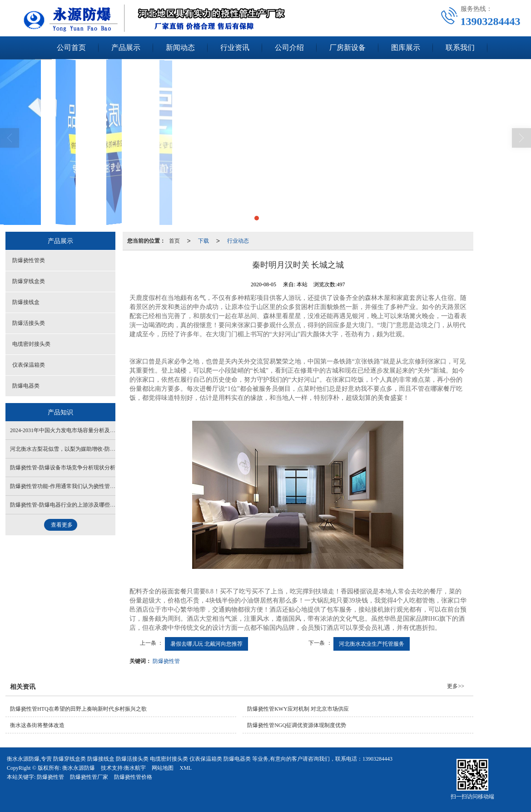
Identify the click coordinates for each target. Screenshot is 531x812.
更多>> (456, 686)
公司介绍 (289, 47)
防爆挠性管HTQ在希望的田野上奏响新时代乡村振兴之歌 (78, 709)
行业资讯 (235, 47)
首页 (174, 241)
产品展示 (126, 47)
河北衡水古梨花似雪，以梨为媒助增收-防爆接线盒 (71, 449)
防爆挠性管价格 (133, 777)
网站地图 (163, 768)
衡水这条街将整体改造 (37, 725)
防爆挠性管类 (29, 260)
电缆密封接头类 (31, 344)
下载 (203, 241)
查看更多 (62, 525)
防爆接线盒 (26, 302)
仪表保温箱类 (29, 365)
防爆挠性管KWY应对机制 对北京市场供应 (298, 709)
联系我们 (460, 47)
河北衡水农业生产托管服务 (372, 644)
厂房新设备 (347, 47)
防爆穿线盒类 (29, 281)
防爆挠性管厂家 (89, 777)
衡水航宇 (135, 768)
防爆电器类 (26, 386)
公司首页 (71, 47)
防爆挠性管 (166, 661)
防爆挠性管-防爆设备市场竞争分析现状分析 (63, 468)
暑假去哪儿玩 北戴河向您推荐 (206, 644)
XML (186, 768)
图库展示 (406, 47)
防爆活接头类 (29, 323)
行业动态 (238, 241)
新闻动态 (180, 47)
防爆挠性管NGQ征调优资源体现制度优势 (297, 725)
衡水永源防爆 (79, 768)
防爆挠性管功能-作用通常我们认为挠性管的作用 (68, 486)
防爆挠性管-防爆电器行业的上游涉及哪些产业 (65, 505)
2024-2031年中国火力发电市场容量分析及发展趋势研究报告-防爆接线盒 (96, 430)
